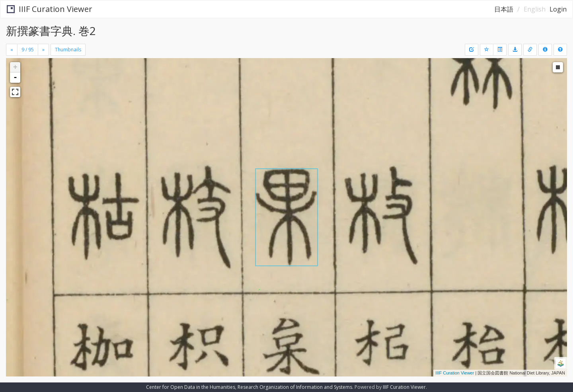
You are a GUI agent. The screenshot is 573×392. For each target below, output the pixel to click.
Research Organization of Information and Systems (295, 387)
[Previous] (12, 50)
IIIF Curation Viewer (50, 9)
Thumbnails (68, 50)
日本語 (504, 9)
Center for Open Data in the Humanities (191, 387)
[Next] (43, 50)
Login (558, 9)
